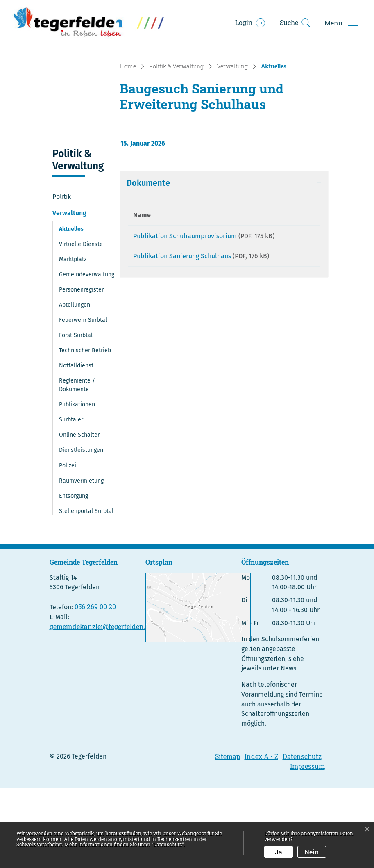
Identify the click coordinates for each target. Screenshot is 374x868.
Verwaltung (69, 293)
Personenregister (81, 370)
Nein (312, 852)
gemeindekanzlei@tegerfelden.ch (101, 707)
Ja (279, 852)
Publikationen (77, 485)
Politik (62, 277)
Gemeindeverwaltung (87, 355)
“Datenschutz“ (168, 844)
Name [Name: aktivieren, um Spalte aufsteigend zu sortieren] (142, 295)
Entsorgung (74, 576)
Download (298, 318)
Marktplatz (73, 340)
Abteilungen (75, 385)
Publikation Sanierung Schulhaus (182, 346)
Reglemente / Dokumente (77, 465)
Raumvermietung (81, 561)
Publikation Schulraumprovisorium (185, 316)
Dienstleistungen (81, 530)
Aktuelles (79, 311)
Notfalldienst (76, 446)
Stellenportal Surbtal (86, 591)
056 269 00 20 (95, 687)
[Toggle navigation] (341, 23)
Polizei (68, 546)
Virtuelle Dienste (81, 324)
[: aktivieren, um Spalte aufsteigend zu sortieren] (298, 296)
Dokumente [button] (148, 263)
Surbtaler (71, 500)
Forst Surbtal (76, 416)
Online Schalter (79, 515)
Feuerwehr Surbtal (83, 400)
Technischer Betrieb (85, 431)
